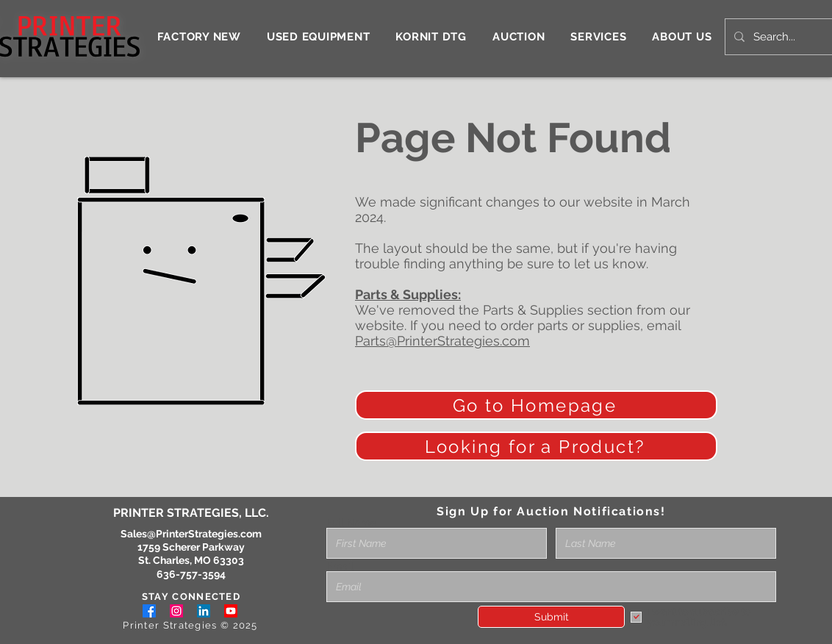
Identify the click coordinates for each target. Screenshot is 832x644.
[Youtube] (231, 611)
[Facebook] (149, 611)
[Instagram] (176, 611)
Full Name (351, 523)
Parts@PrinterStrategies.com (442, 341)
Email (340, 566)
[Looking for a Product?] (536, 446)
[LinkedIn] (204, 611)
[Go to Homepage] (536, 405)
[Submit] (551, 617)
